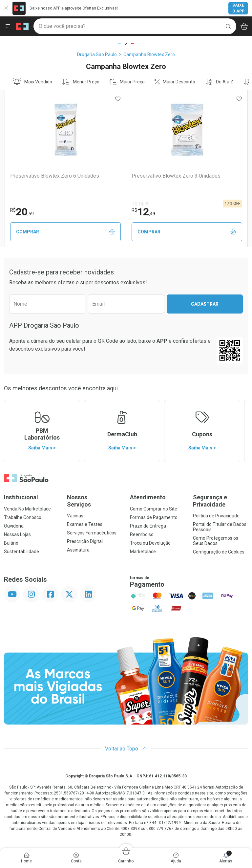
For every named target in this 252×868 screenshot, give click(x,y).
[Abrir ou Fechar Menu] (8, 26)
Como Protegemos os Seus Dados (216, 541)
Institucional (21, 497)
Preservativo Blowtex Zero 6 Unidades (55, 176)
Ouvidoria (14, 526)
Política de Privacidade (216, 516)
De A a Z (219, 82)
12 (143, 212)
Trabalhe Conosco (23, 517)
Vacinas (75, 516)
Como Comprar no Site (154, 509)
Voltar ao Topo (126, 749)
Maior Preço (127, 82)
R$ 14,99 (141, 204)
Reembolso (142, 534)
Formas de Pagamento (154, 517)
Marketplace (143, 552)
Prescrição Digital (85, 541)
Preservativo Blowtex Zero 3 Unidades (176, 176)
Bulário (11, 543)
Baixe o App (238, 8)
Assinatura (78, 550)
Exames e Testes (85, 524)
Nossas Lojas (17, 534)
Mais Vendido (32, 82)
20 (22, 212)
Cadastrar (205, 304)
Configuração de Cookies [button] (219, 552)
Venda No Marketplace (27, 509)
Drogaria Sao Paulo (97, 54)
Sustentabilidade (21, 552)
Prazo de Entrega (148, 526)
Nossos (94, 501)
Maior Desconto (175, 82)
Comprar (65, 232)
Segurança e (220, 501)
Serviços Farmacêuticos (92, 533)
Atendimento (148, 497)
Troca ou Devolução (150, 543)
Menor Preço (81, 82)
